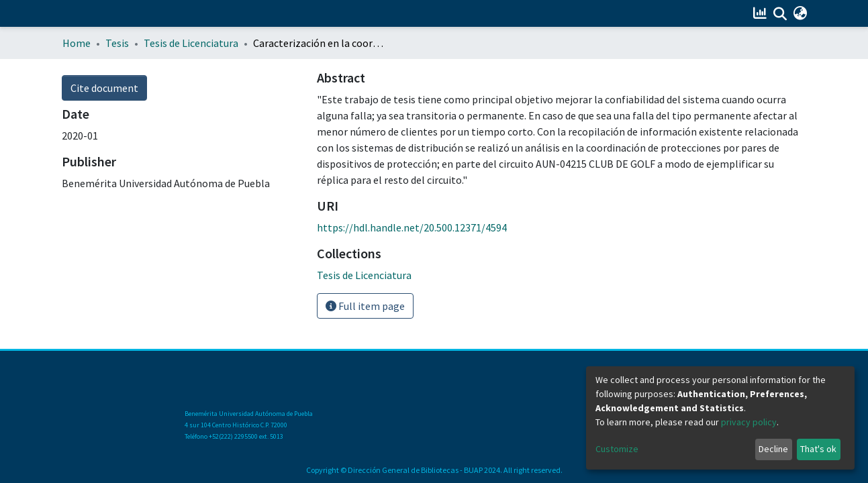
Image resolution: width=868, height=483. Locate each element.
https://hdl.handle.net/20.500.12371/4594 (412, 227)
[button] (801, 13)
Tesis (117, 43)
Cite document (104, 88)
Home (77, 43)
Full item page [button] (365, 306)
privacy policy (749, 422)
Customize (617, 449)
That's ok (818, 449)
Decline (773, 449)
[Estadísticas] (762, 13)
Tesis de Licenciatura (191, 43)
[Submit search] (780, 14)
